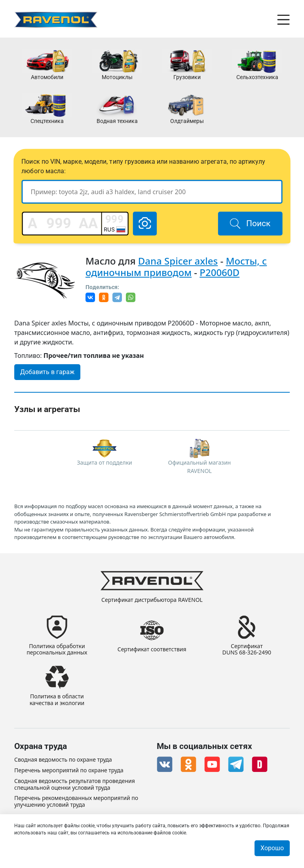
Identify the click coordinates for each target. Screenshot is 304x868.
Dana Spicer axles (178, 261)
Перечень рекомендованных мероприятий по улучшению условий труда (76, 802)
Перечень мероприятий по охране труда (69, 771)
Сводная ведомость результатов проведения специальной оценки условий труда (75, 785)
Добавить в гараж (47, 372)
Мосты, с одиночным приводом (176, 267)
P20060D (219, 272)
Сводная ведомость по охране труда (63, 760)
